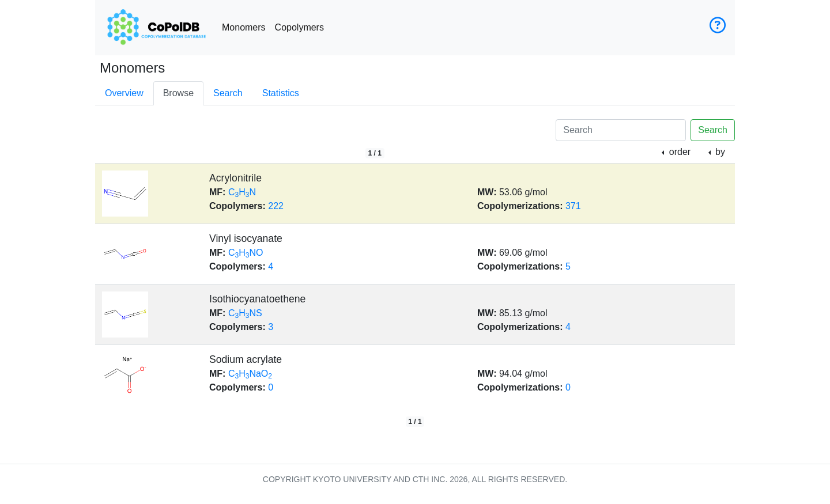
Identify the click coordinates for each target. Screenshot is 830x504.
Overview (124, 93)
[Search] (621, 130)
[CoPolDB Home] (156, 28)
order (678, 152)
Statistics (281, 93)
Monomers (244, 27)
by (719, 152)
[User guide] (718, 28)
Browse (178, 93)
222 (276, 206)
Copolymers (299, 27)
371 (573, 206)
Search (228, 93)
